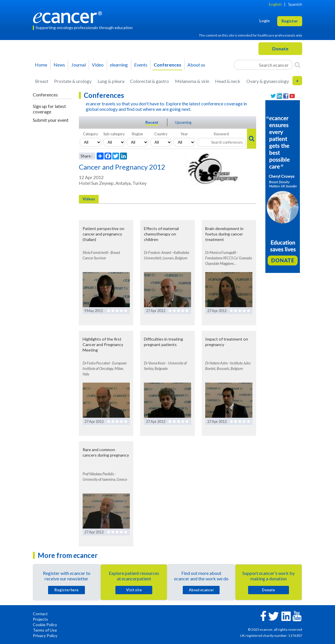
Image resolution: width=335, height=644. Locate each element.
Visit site (134, 590)
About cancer (201, 590)
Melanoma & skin (192, 81)
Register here (66, 590)
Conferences (167, 65)
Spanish (295, 4)
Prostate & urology (73, 81)
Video (98, 65)
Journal (79, 65)
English (275, 4)
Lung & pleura (111, 81)
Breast (42, 81)
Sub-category (114, 134)
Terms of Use (45, 630)
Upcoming (183, 122)
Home (41, 65)
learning (119, 65)
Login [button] (264, 21)
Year (184, 134)
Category (91, 134)
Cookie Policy (45, 625)
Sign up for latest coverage (49, 109)
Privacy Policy (45, 636)
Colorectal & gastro (150, 81)
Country (161, 134)
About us (196, 65)
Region (137, 134)
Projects (40, 619)
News (59, 65)
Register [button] (290, 21)
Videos (89, 199)
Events (141, 65)
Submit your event (51, 120)
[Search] (297, 65)
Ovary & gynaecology (268, 81)
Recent (152, 122)
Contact (40, 614)
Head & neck (228, 81)
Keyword (221, 134)
